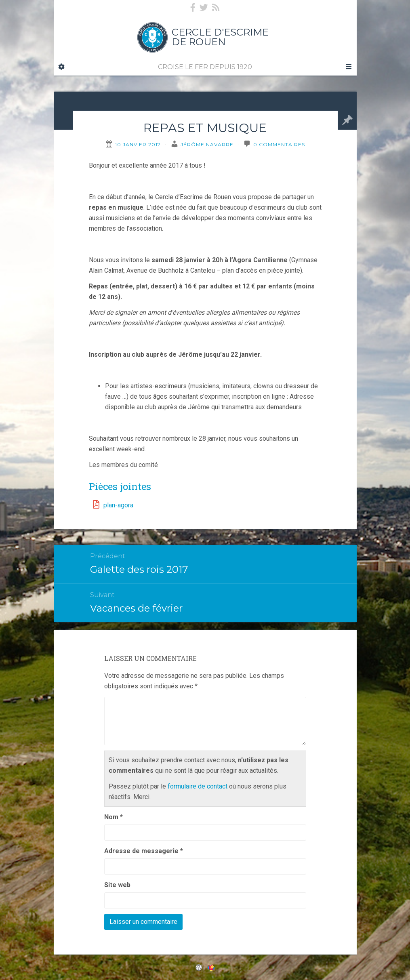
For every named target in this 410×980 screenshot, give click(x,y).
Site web (117, 885)
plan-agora (118, 505)
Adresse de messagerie (144, 851)
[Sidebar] (61, 67)
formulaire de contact (198, 786)
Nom (114, 817)
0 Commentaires (279, 144)
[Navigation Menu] (349, 67)
